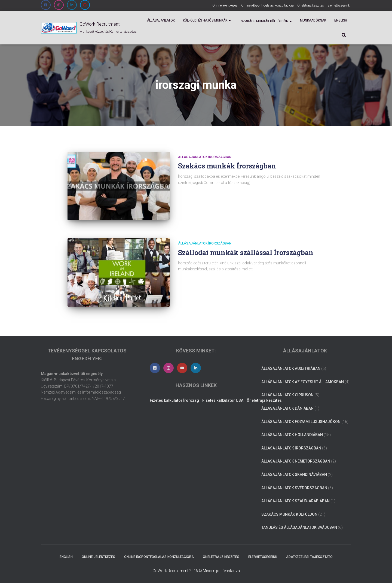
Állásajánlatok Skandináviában (294, 475)
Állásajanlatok (161, 20)
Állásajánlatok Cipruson (287, 395)
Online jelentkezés (225, 5)
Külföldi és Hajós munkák (207, 20)
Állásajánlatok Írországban (205, 157)
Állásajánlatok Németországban (296, 461)
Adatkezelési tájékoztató (309, 557)
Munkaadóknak (313, 20)
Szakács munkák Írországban (227, 166)
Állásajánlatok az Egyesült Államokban (303, 382)
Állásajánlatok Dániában (287, 408)
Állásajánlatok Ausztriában (291, 368)
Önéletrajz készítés (311, 5)
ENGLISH (341, 20)
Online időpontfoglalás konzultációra (267, 5)
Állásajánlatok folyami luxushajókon (301, 422)
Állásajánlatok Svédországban (294, 488)
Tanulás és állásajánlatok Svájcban (299, 527)
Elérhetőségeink (339, 5)
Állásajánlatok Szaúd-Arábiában (295, 501)
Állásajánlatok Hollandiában (292, 435)
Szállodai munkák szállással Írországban (246, 253)
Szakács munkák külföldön (266, 21)
